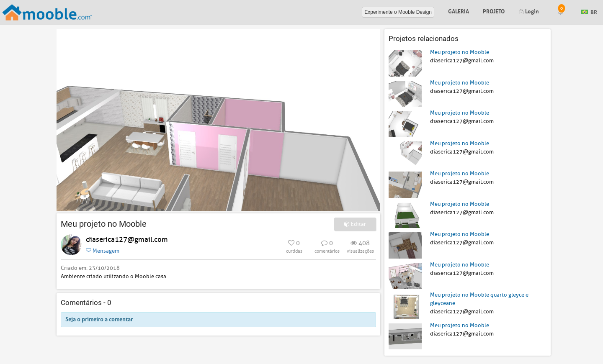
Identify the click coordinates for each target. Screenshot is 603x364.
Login (529, 11)
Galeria (459, 11)
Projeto (494, 11)
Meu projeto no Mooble (460, 52)
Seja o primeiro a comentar (99, 319)
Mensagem (103, 251)
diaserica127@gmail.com (127, 240)
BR (589, 12)
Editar (355, 224)
